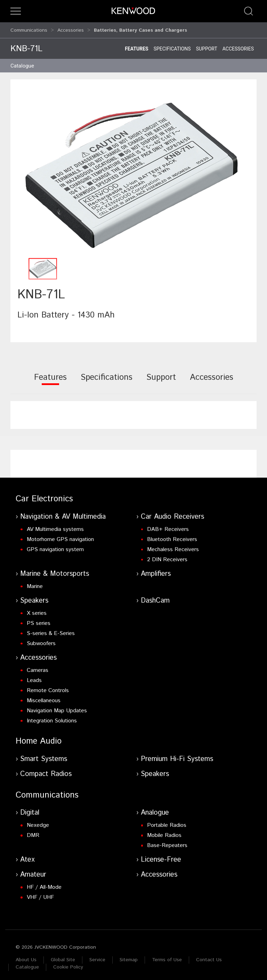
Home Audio (39, 738)
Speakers (34, 598)
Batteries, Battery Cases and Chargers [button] (140, 29)
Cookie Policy (68, 964)
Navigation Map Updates (57, 708)
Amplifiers (156, 571)
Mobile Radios (164, 832)
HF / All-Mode (44, 884)
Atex (27, 857)
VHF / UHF (40, 894)
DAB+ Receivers (168, 526)
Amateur (33, 872)
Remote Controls (48, 687)
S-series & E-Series (51, 630)
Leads (34, 677)
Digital (30, 810)
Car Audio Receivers (172, 514)
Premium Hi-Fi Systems (177, 756)
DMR (33, 832)
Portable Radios (167, 822)
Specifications (172, 46)
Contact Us (209, 957)
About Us (26, 957)
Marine (35, 583)
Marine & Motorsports (55, 571)
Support (207, 46)
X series (37, 610)
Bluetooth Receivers (172, 536)
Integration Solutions (52, 718)
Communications (29, 29)
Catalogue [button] (22, 63)
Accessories (71, 29)
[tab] (50, 379)
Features (137, 46)
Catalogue (27, 964)
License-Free (161, 857)
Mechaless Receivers (173, 546)
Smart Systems (44, 756)
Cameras (38, 667)
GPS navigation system (55, 546)
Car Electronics (44, 496)
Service (97, 957)
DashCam (155, 598)
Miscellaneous (44, 697)
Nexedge (38, 822)
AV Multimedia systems (55, 526)
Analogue (155, 810)
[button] (16, 11)
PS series (39, 620)
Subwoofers (41, 640)
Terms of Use (167, 957)
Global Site (63, 957)
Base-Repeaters (167, 842)
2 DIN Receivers (167, 556)
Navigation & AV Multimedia (63, 514)
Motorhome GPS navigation (60, 536)
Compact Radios (46, 771)
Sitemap (129, 957)
